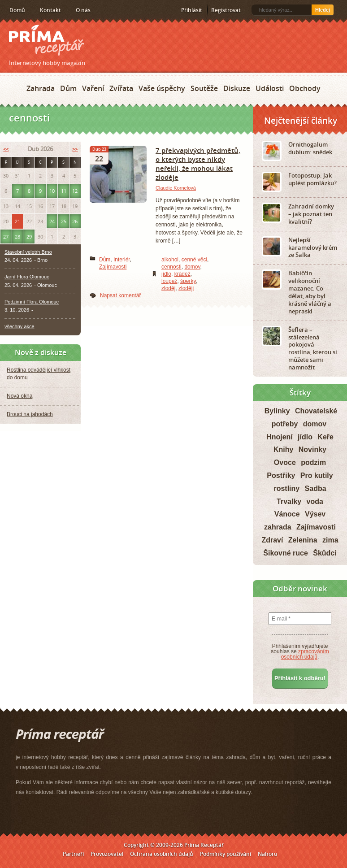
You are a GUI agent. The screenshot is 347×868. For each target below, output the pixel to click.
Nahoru (268, 854)
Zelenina (303, 540)
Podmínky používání (226, 854)
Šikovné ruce (286, 553)
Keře (325, 437)
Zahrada (41, 88)
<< (6, 149)
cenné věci (194, 260)
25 (64, 221)
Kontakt (50, 10)
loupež (169, 281)
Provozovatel (107, 854)
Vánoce (287, 514)
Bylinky (277, 411)
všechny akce (20, 326)
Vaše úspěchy (162, 88)
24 (52, 221)
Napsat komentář (120, 295)
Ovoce (285, 462)
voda (315, 501)
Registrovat (226, 10)
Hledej (323, 10)
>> (75, 149)
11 (64, 191)
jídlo (166, 274)
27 (6, 237)
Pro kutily (317, 475)
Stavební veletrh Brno (28, 252)
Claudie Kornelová (176, 188)
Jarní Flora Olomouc (27, 277)
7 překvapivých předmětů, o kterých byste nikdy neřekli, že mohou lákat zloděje (198, 164)
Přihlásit (192, 10)
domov (192, 267)
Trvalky (289, 501)
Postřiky (281, 475)
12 (75, 191)
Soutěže (204, 88)
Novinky (312, 449)
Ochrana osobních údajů (162, 854)
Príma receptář (47, 40)
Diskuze (237, 88)
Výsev (315, 514)
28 (17, 237)
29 (29, 237)
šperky (188, 281)
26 (75, 221)
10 (52, 191)
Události (270, 88)
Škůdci (325, 553)
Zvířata (121, 88)
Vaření (93, 88)
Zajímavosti (113, 267)
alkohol (170, 260)
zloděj (168, 288)
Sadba (316, 488)
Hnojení (280, 437)
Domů (17, 10)
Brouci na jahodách (30, 414)
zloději (186, 288)
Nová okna (20, 396)
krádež (182, 274)
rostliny (286, 488)
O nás (83, 10)
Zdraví (272, 540)
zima (330, 540)
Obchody (305, 88)
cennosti (171, 267)
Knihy (283, 449)
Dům (68, 88)
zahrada (278, 527)
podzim (313, 462)
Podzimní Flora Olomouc (32, 302)
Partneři (73, 854)
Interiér (122, 260)
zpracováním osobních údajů (305, 654)
